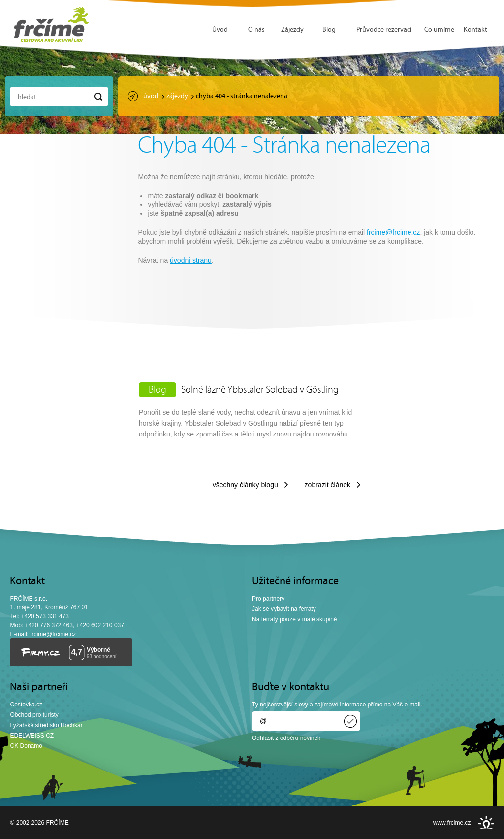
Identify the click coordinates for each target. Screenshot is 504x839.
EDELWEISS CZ (32, 736)
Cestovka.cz (26, 705)
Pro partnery (268, 599)
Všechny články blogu (245, 485)
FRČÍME (52, 25)
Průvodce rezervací (384, 30)
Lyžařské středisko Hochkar (46, 725)
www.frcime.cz (452, 823)
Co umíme (439, 30)
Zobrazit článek (328, 485)
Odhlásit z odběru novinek (286, 738)
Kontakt (475, 30)
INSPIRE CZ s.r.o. (486, 822)
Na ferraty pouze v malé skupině (295, 619)
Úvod (220, 30)
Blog (329, 30)
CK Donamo (26, 746)
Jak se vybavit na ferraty (284, 609)
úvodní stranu (191, 260)
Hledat (27, 97)
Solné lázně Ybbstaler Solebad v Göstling (260, 390)
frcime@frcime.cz (393, 232)
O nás (256, 30)
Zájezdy (292, 30)
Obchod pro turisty (34, 715)
